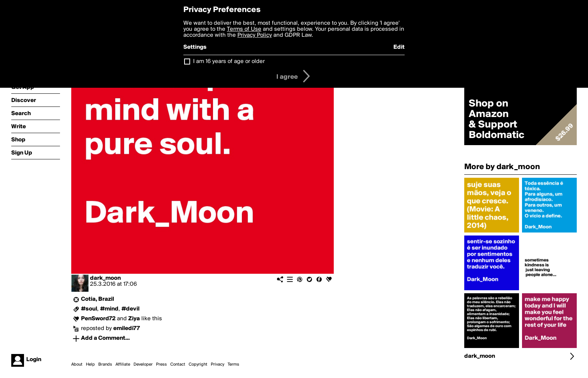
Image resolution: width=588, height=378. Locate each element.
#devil (130, 309)
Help (90, 364)
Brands (105, 364)
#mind (109, 309)
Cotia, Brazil (97, 299)
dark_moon (105, 278)
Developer (143, 364)
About (77, 364)
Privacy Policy (255, 35)
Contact (178, 364)
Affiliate (123, 364)
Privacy (217, 364)
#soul (89, 309)
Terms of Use (244, 29)
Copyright (198, 364)
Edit (399, 47)
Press (161, 364)
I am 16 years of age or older (229, 61)
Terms (233, 364)
